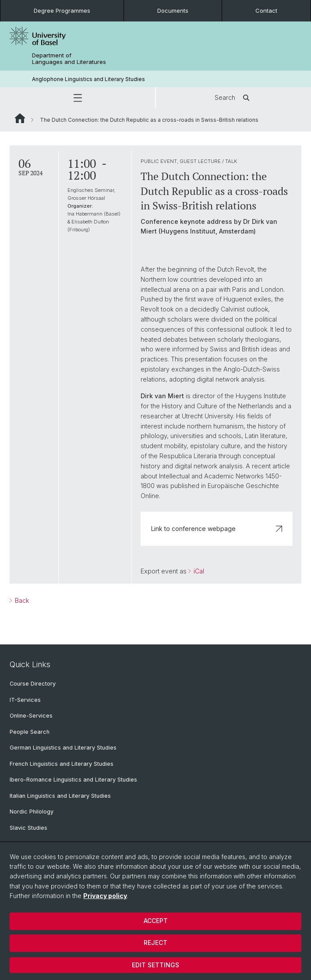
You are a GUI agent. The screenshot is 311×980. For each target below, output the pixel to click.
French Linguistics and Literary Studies (62, 764)
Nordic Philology (32, 812)
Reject (155, 943)
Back (21, 600)
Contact (266, 11)
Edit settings (155, 965)
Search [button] (234, 98)
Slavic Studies (28, 828)
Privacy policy (105, 896)
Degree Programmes (62, 11)
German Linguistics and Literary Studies (63, 748)
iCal (198, 571)
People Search (30, 732)
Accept (156, 921)
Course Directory (33, 684)
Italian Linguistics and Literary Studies (60, 796)
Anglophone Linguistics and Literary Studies (88, 79)
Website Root (20, 118)
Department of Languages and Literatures (69, 59)
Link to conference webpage (217, 529)
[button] (78, 98)
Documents (173, 11)
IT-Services (25, 700)
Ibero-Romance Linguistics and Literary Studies (73, 780)
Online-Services (31, 716)
